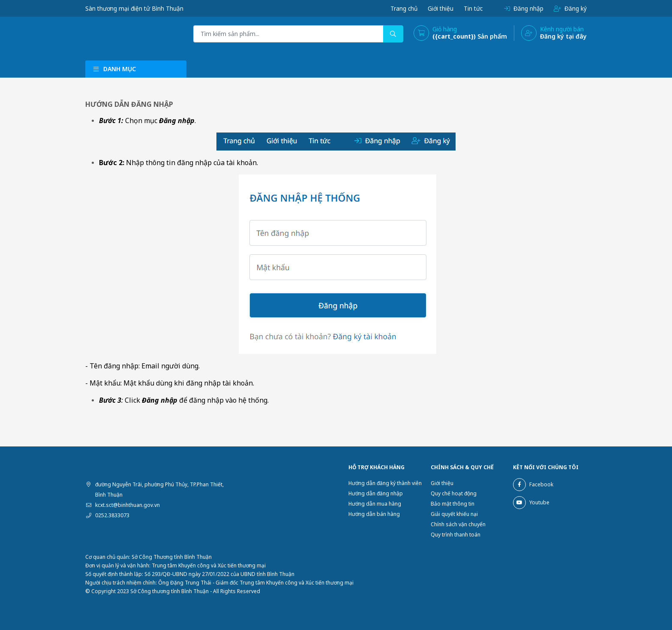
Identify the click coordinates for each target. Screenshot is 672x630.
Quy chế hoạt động (454, 493)
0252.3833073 (112, 515)
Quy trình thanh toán (456, 535)
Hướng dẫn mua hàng (375, 504)
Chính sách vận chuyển (458, 524)
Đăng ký (570, 8)
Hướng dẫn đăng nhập (376, 493)
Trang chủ (401, 8)
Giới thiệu (439, 8)
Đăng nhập (523, 8)
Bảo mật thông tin (453, 504)
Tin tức (472, 8)
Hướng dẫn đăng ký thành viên (385, 483)
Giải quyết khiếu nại (454, 514)
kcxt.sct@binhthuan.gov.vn (127, 505)
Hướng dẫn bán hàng (374, 514)
